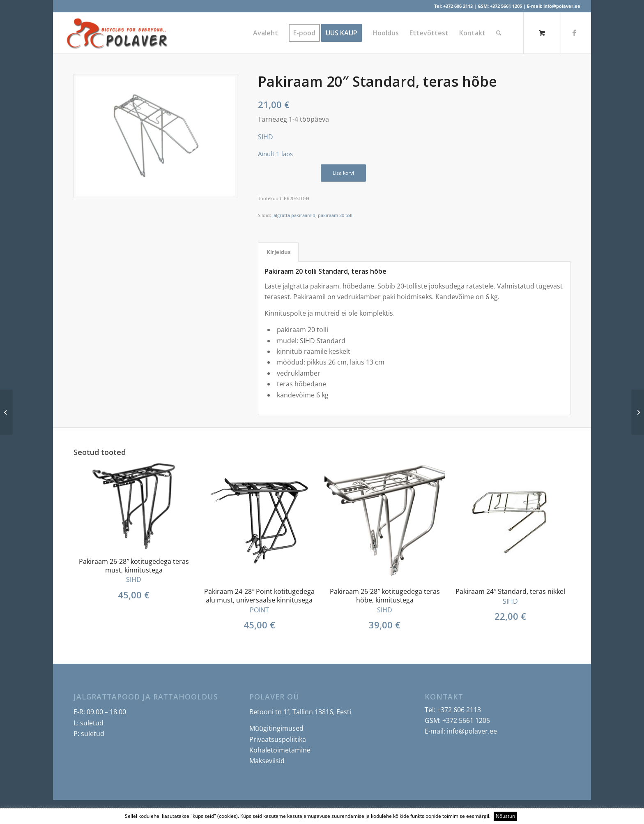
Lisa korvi (343, 173)
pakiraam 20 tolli (336, 215)
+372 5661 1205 (506, 6)
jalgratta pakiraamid (294, 215)
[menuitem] (266, 33)
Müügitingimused (276, 728)
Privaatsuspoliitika (278, 739)
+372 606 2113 (458, 6)
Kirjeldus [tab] (278, 252)
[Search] (499, 33)
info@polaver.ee (562, 6)
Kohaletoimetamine (280, 750)
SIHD (266, 137)
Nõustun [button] (505, 816)
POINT (259, 610)
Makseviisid (267, 761)
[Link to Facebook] (574, 32)
